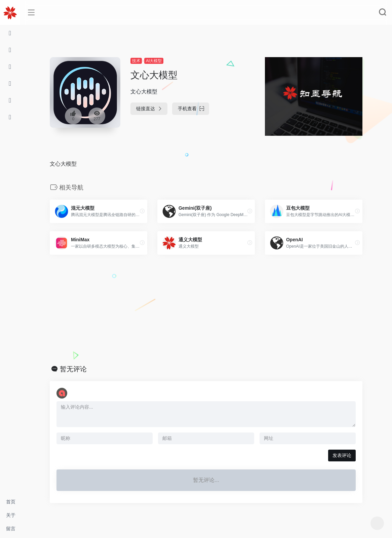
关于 (11, 515)
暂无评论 (73, 369)
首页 (11, 502)
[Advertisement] (206, 310)
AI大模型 (154, 61)
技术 (136, 61)
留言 (11, 529)
